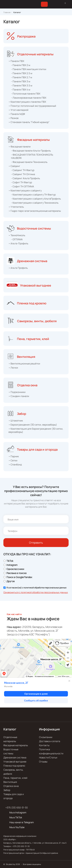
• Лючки (13, 368)
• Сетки (13, 460)
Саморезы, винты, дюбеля (37, 321)
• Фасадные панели (20, 147)
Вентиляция (26, 357)
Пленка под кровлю (32, 303)
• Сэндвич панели (19, 396)
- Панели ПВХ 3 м (21, 81)
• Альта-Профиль (18, 243)
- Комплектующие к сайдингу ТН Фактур (33, 195)
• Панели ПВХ (16, 61)
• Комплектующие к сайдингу (25, 190)
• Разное (13, 118)
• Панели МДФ (17, 114)
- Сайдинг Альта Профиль (25, 178)
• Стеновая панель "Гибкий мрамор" (29, 122)
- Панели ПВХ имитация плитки (29, 69)
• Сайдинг (14, 166)
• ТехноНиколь (17, 235)
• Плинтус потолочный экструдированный (32, 106)
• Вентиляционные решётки (24, 364)
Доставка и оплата (50, 741)
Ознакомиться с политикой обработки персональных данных (36, 592)
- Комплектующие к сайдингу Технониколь (35, 203)
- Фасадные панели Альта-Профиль (31, 151)
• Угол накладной (18, 110)
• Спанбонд (15, 464)
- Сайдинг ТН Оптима (23, 174)
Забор (22, 414)
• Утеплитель (16, 207)
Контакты (44, 745)
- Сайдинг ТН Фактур (23, 170)
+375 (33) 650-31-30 (17, 808)
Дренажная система (32, 261)
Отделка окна (27, 385)
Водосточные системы (34, 228)
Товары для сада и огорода (37, 449)
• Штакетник (16, 421)
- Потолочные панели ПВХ (26, 94)
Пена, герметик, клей (33, 339)
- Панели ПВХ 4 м (21, 89)
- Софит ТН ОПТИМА (22, 186)
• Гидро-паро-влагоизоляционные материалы (35, 211)
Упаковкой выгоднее (36, 285)
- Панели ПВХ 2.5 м (22, 73)
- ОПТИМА (17, 239)
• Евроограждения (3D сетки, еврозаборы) (33, 425)
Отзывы (43, 762)
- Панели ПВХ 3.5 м (22, 85)
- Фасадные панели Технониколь (29, 162)
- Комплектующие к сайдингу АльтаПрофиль (36, 199)
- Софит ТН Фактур (21, 182)
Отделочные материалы (35, 54)
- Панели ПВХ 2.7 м (22, 77)
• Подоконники (17, 392)
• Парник (14, 456)
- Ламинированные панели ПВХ (29, 98)
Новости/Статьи (48, 757)
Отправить (36, 543)
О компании (46, 737)
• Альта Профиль (18, 268)
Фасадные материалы (33, 140)
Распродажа (26, 36)
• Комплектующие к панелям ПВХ (27, 102)
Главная (7, 12)
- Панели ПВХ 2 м (21, 65)
